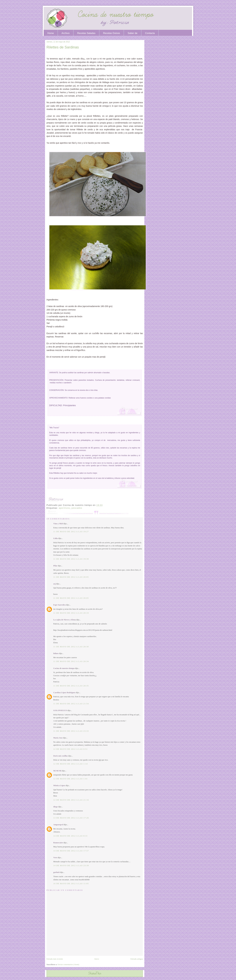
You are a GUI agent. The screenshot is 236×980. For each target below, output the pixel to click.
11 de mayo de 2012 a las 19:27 (71, 532)
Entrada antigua (137, 959)
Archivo (66, 33)
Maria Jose (58, 738)
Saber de (133, 33)
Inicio (97, 959)
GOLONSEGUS (60, 710)
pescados (77, 508)
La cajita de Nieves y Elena (65, 620)
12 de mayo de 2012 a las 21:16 (71, 800)
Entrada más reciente (55, 959)
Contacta (150, 33)
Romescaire (58, 843)
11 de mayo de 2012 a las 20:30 (71, 647)
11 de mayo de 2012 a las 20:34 (71, 661)
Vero (55, 857)
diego (56, 807)
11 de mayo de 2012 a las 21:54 (71, 704)
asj (54, 584)
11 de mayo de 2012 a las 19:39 (71, 559)
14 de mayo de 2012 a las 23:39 (71, 865)
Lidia (56, 538)
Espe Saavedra (59, 605)
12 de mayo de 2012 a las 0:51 (70, 749)
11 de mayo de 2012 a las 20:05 (71, 577)
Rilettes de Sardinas (63, 47)
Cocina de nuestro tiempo (64, 668)
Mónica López (59, 785)
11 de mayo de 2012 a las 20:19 (71, 613)
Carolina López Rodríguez (64, 692)
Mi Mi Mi (57, 771)
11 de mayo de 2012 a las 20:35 (71, 686)
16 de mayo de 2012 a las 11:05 (71, 884)
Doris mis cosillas (61, 756)
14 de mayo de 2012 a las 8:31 (70, 836)
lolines (56, 653)
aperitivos (64, 508)
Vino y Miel (58, 524)
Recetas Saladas (86, 33)
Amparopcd (58, 825)
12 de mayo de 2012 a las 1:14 (70, 764)
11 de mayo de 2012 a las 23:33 (71, 731)
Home (51, 33)
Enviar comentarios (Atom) (68, 964)
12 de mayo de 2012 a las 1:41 (70, 779)
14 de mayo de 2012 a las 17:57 (71, 851)
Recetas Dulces (112, 33)
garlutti (56, 872)
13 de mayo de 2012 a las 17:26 (71, 818)
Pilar (55, 566)
